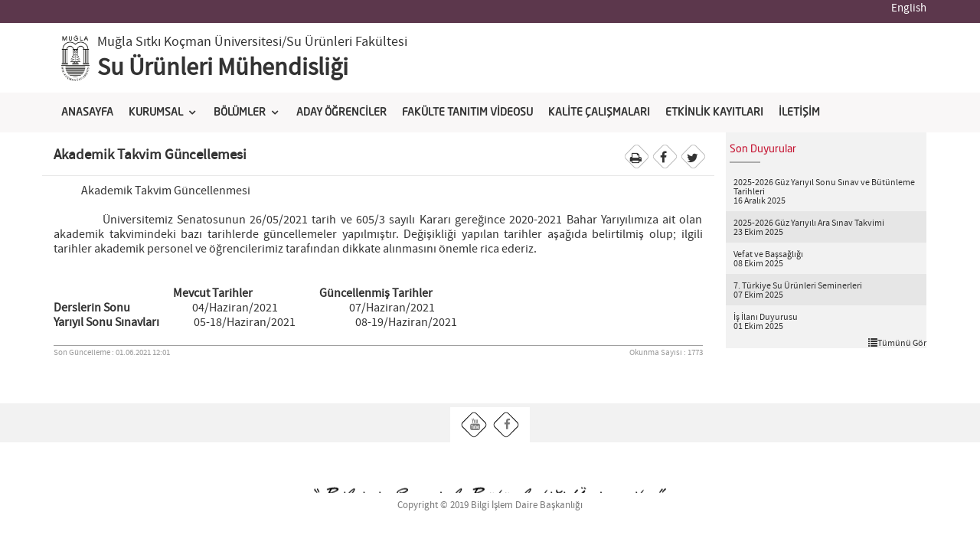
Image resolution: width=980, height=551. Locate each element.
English (909, 8)
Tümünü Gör (897, 343)
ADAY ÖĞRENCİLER (341, 112)
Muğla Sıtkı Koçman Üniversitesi (189, 42)
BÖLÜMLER (240, 112)
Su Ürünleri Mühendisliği (223, 68)
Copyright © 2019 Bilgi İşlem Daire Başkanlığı (490, 505)
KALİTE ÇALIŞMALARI (599, 112)
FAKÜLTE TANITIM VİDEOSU (467, 112)
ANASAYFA (87, 112)
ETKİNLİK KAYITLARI (714, 112)
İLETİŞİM (799, 112)
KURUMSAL (156, 112)
